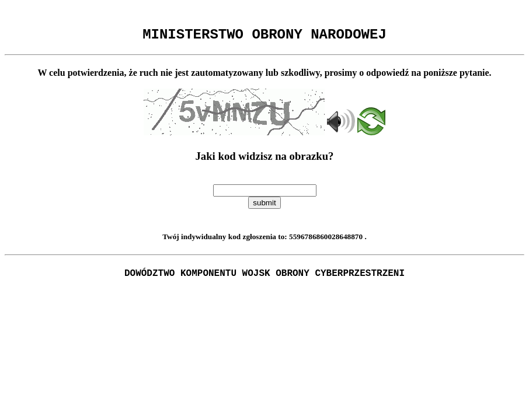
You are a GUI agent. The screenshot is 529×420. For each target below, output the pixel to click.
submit (264, 206)
